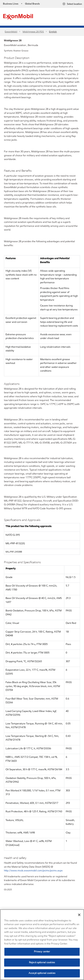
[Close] (79, 915)
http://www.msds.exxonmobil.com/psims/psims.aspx (33, 871)
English (53, 32)
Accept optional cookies (42, 973)
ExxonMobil (11, 32)
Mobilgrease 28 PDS (33, 32)
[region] (42, 945)
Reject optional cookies (42, 962)
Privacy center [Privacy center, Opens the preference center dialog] (42, 952)
